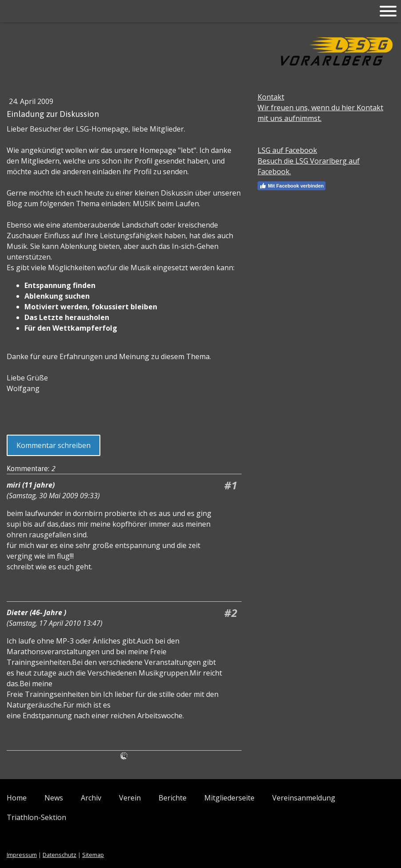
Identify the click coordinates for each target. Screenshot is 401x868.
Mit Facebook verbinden (292, 186)
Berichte (173, 798)
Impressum (22, 855)
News (54, 798)
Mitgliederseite (229, 798)
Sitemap (93, 855)
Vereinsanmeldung (304, 798)
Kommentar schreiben (54, 445)
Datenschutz (60, 855)
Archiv (91, 798)
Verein (130, 798)
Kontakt (271, 97)
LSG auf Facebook (287, 150)
